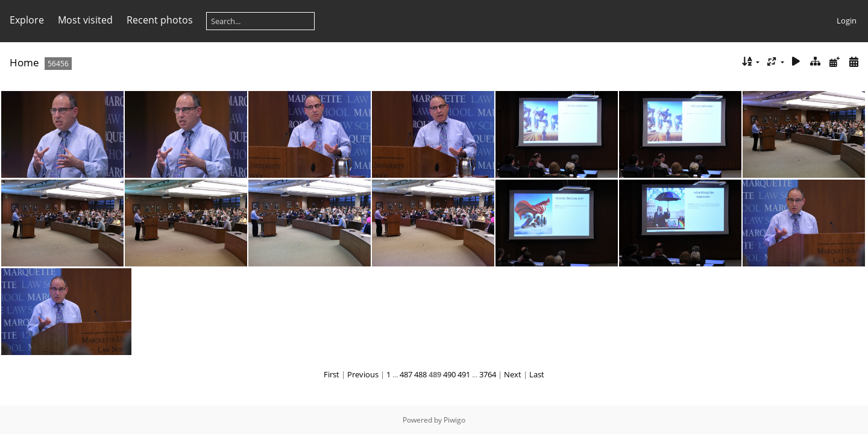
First (332, 374)
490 (449, 374)
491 (464, 374)
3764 (488, 374)
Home (24, 62)
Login (847, 20)
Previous (363, 374)
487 (406, 374)
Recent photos (160, 20)
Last (537, 374)
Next (513, 374)
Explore (27, 20)
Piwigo (454, 420)
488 (420, 374)
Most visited (85, 20)
